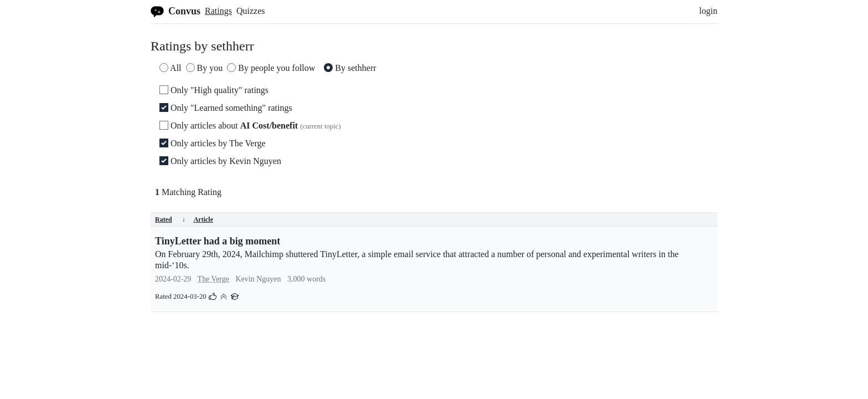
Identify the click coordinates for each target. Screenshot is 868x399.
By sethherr (350, 68)
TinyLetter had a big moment (218, 241)
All (170, 68)
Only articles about (250, 126)
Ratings (218, 11)
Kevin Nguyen (259, 279)
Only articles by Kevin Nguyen (220, 161)
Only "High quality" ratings (214, 90)
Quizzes (251, 11)
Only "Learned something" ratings (226, 108)
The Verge (213, 279)
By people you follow (271, 68)
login (708, 11)
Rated (170, 219)
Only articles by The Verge (213, 143)
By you (205, 68)
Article (203, 219)
